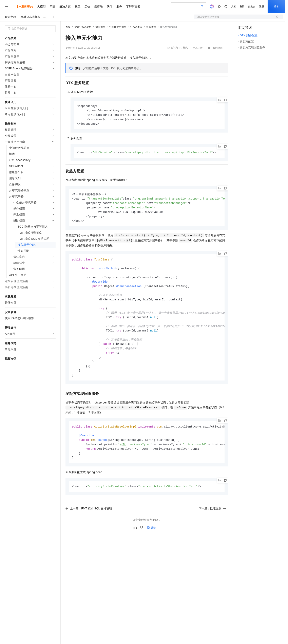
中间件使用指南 (118, 27)
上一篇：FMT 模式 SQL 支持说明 (89, 518)
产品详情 (198, 48)
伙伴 (110, 6)
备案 (242, 6)
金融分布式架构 (31, 17)
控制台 (252, 6)
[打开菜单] (6, 6)
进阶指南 (151, 27)
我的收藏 (218, 48)
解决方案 (65, 6)
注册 (262, 6)
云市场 (98, 6)
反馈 (151, 537)
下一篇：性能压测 (212, 518)
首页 (68, 27)
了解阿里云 (133, 6)
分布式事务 (136, 27)
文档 (234, 6)
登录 (276, 6)
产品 (53, 6)
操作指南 (100, 27)
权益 (78, 6)
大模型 (41, 6)
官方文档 (11, 17)
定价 (87, 6)
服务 (119, 6)
